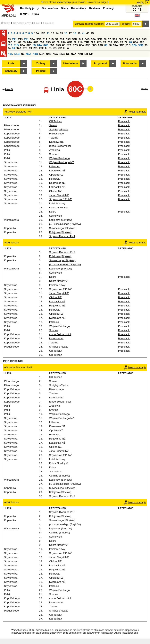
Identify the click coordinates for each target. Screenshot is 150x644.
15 (61, 33)
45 (92, 33)
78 (130, 42)
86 (64, 45)
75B (116, 42)
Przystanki (100, 63)
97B (25, 48)
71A (80, 42)
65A (42, 42)
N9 (91, 54)
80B (142, 42)
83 (34, 45)
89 (106, 45)
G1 (55, 48)
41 (83, 33)
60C (144, 39)
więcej (141, 2)
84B (46, 45)
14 (57, 33)
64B (36, 42)
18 (75, 33)
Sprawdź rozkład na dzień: (89, 24)
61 (15, 42)
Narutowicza (56, 142)
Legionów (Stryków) (61, 220)
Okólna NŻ (55, 191)
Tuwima (54, 138)
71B (87, 42)
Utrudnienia (71, 63)
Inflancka (54, 166)
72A (93, 42)
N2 (23, 54)
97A (19, 48)
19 (79, 33)
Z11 (14, 39)
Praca (35, 14)
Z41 (26, 39)
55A (93, 39)
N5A (55, 54)
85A (52, 45)
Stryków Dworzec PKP (62, 236)
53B (75, 39)
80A (136, 42)
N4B (49, 54)
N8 (86, 54)
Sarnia (53, 125)
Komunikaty (79, 8)
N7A (74, 54)
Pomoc (145, 88)
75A (110, 42)
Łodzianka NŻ (57, 187)
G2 (60, 48)
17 (70, 33)
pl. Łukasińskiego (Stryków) (65, 224)
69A (63, 42)
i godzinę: (126, 24)
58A (115, 39)
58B (121, 39)
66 (54, 42)
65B (48, 42)
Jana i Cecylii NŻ (59, 195)
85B (58, 45)
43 (88, 33)
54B (87, 39)
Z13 (20, 39)
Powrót (9, 89)
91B (122, 45)
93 (146, 45)
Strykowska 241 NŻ (61, 199)
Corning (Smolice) (60, 476)
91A (115, 45)
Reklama (95, 8)
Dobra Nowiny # (58, 208)
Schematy (11, 71)
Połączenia (130, 63)
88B (88, 45)
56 (105, 39)
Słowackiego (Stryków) (62, 228)
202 (41, 48)
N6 (68, 54)
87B (75, 45)
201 (36, 48)
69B (70, 42)
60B (138, 39)
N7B (80, 54)
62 (20, 42)
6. (46, 48)
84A (39, 45)
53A (62, 39)
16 (66, 33)
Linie (37, 23)
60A (132, 39)
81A (10, 45)
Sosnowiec (55, 216)
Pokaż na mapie (135, 112)
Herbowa (54, 179)
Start (5, 23)
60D (10, 42)
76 (122, 42)
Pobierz (41, 71)
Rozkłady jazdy (22, 23)
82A (22, 45)
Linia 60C (49, 23)
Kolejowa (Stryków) (60, 232)
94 (9, 48)
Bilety (64, 8)
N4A (42, 54)
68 (58, 42)
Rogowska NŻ (57, 183)
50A (32, 39)
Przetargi (108, 8)
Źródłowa (55, 150)
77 (126, 42)
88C (94, 45)
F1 (50, 48)
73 (105, 42)
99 (30, 48)
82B (29, 45)
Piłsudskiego (57, 134)
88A (82, 45)
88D (100, 45)
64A (29, 42)
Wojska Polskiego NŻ (62, 162)
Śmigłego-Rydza (59, 129)
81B (16, 45)
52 (57, 39)
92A (134, 45)
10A (37, 33)
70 (75, 42)
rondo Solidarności (60, 146)
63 (24, 42)
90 (110, 45)
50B (39, 39)
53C (68, 39)
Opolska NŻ (56, 175)
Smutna (54, 154)
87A (69, 45)
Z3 (9, 39)
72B (99, 42)
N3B (35, 54)
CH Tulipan (56, 121)
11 (48, 33)
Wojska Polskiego (59, 158)
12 (53, 33)
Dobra (53, 212)
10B (43, 33)
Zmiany (41, 63)
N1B (17, 54)
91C (128, 45)
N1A (10, 54)
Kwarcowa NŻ (57, 171)
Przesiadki (124, 121)
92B (141, 45)
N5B (62, 54)
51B (51, 39)
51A (45, 39)
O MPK (24, 14)
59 (126, 39)
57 (109, 39)
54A (81, 39)
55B (100, 39)
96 (14, 48)
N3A (29, 54)
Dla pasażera (50, 8)
